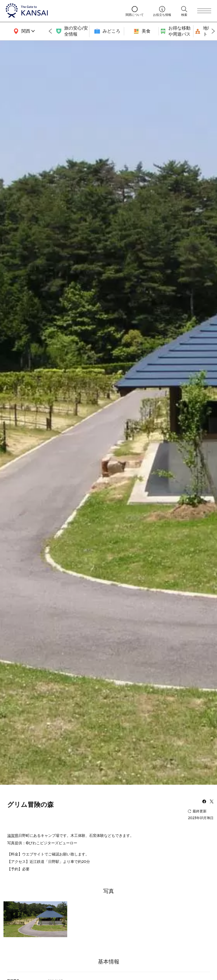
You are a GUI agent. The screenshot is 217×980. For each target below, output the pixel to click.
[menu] (204, 11)
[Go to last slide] (50, 31)
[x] (212, 802)
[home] (61, 11)
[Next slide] (213, 31)
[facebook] (204, 802)
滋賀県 (13, 835)
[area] (23, 31)
